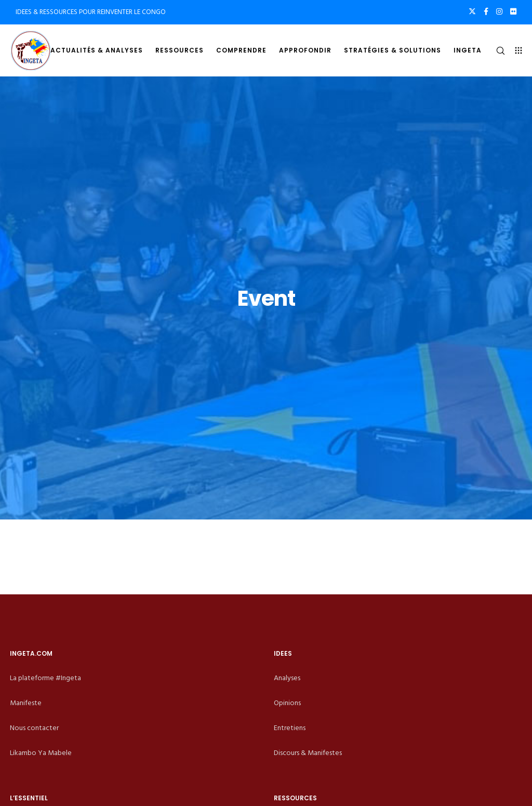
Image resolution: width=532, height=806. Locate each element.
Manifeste (26, 703)
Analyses (287, 678)
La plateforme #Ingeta (45, 678)
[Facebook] (486, 11)
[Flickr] (513, 11)
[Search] (496, 50)
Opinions (287, 703)
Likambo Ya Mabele (41, 753)
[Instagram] (499, 11)
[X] (472, 11)
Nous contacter (34, 728)
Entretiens (290, 728)
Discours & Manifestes (308, 753)
